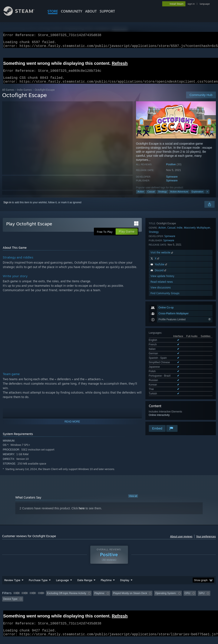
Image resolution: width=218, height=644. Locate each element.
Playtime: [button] (100, 598)
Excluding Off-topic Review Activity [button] (67, 598)
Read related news (162, 375)
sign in (191, 4)
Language (62, 585)
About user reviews (181, 542)
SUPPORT (107, 11)
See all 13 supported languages (167, 284)
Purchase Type (38, 585)
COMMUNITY (72, 11)
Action (141, 197)
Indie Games (24, 95)
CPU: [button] (188, 598)
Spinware (172, 182)
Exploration (197, 197)
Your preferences (206, 542)
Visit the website (162, 346)
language (205, 4)
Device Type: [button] (11, 604)
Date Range (85, 585)
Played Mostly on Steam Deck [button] (130, 598)
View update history (162, 370)
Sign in (7, 208)
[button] (17, 598)
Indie (180, 321)
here (82, 513)
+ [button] (207, 197)
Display (125, 585)
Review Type (12, 585)
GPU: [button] (202, 598)
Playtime (106, 585)
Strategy (163, 197)
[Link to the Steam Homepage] (22, 15)
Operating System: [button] (166, 598)
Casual (151, 197)
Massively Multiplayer (197, 321)
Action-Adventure (179, 197)
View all (133, 501)
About (91, 11)
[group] (109, 601)
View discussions (161, 381)
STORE (53, 11)
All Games (8, 95)
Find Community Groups (165, 387)
